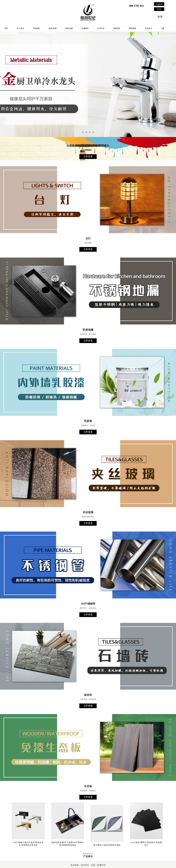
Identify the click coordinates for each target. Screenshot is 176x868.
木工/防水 (20, 28)
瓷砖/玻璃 (53, 28)
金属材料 (85, 28)
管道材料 (37, 28)
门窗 (163, 28)
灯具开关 (101, 28)
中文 (159, 9)
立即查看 (88, 157)
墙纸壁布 (117, 28)
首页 (6, 28)
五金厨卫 (148, 28)
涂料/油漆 (69, 28)
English (159, 4)
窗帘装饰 (133, 28)
